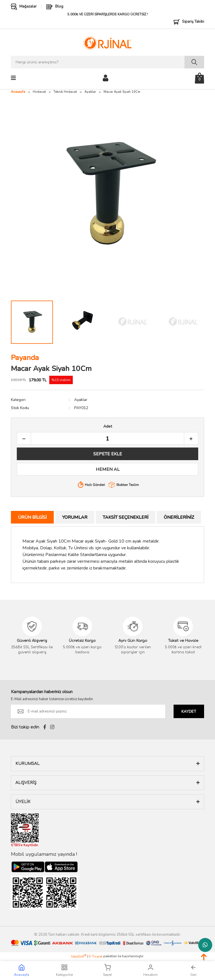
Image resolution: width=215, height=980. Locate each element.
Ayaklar (81, 400)
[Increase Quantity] (191, 439)
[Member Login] (106, 78)
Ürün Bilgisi (32, 517)
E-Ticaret (96, 956)
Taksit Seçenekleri (126, 517)
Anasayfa (22, 970)
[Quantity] (107, 439)
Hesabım (150, 970)
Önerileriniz (179, 517)
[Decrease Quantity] (24, 439)
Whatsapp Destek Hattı (205, 945)
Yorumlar (75, 517)
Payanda (25, 358)
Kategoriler (65, 970)
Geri (193, 970)
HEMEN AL (108, 469)
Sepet (107, 970)
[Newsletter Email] (88, 711)
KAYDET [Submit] (189, 712)
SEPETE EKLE (108, 454)
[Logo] (107, 43)
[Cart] (199, 78)
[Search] (107, 62)
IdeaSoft (79, 956)
